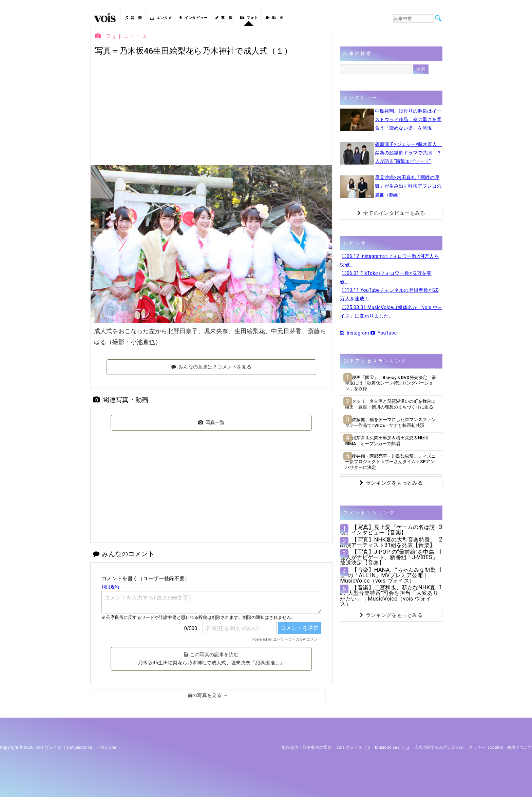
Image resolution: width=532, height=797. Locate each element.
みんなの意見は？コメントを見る (211, 367)
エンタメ (161, 18)
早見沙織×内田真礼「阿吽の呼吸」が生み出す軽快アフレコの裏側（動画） (408, 186)
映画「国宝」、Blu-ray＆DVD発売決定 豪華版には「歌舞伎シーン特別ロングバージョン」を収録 (390, 383)
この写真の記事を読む (211, 659)
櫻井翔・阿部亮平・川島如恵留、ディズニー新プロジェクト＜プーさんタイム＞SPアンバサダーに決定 (390, 462)
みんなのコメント (124, 554)
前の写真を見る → (208, 695)
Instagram (354, 333)
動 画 (274, 18)
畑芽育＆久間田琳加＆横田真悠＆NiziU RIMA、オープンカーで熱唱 (387, 441)
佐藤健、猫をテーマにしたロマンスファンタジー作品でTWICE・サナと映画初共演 (390, 422)
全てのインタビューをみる (391, 213)
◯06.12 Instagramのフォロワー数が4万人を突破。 (389, 260)
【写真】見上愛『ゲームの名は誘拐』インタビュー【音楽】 (387, 530)
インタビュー (193, 18)
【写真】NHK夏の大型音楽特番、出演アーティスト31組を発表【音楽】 (388, 542)
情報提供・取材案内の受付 (307, 747)
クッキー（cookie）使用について (500, 747)
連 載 (224, 18)
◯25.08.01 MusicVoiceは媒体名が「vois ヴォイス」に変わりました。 (391, 312)
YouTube (384, 333)
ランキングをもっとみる (391, 483)
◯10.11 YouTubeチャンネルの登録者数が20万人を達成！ (389, 294)
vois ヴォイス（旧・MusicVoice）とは (373, 747)
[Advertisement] (211, 111)
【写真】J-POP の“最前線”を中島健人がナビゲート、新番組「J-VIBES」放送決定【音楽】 (389, 557)
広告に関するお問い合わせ (439, 747)
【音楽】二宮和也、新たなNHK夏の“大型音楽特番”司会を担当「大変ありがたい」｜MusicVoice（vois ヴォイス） (389, 596)
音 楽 (133, 18)
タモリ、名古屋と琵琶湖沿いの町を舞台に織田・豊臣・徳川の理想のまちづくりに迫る (390, 404)
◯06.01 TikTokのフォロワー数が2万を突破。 (386, 277)
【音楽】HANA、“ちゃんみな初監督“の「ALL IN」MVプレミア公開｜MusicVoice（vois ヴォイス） (388, 575)
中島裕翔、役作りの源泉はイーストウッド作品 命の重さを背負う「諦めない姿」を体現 (408, 119)
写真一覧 (211, 422)
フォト (249, 18)
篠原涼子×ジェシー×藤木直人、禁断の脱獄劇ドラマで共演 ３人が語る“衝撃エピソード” (408, 153)
